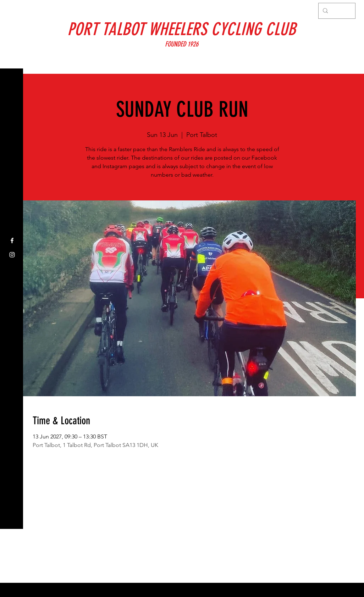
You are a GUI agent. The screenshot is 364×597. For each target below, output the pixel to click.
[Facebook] (12, 241)
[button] (12, 10)
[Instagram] (12, 255)
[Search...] (336, 11)
